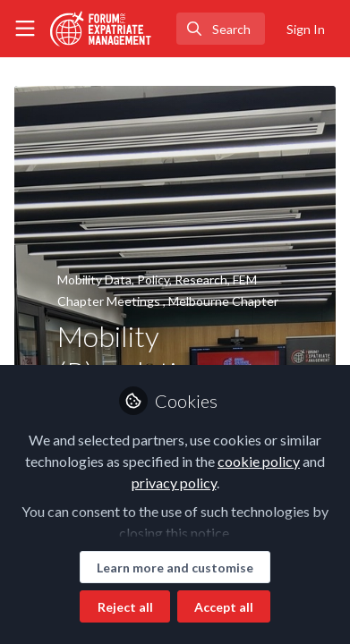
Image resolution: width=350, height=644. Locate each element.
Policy (153, 280)
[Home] (101, 29)
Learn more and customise (175, 568)
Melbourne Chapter (223, 301)
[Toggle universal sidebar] (25, 29)
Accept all (224, 607)
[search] (221, 29)
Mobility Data (94, 280)
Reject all (125, 607)
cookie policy (259, 461)
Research (201, 280)
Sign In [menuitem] (306, 29)
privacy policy (174, 483)
